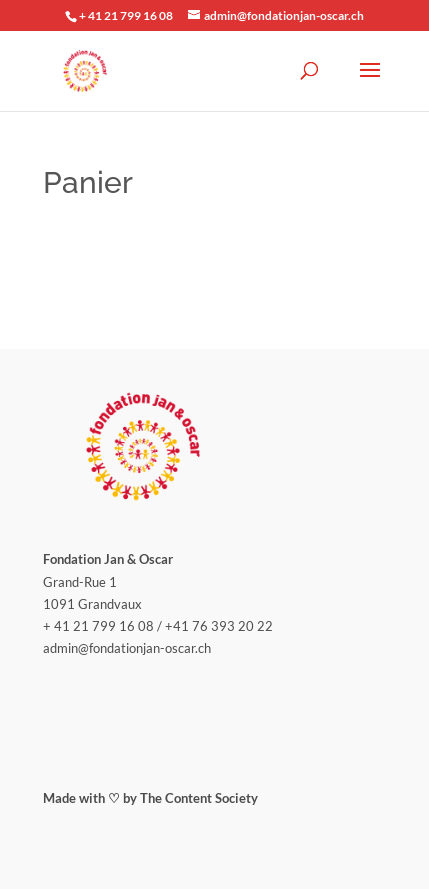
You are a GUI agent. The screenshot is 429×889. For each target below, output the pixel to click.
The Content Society (199, 798)
